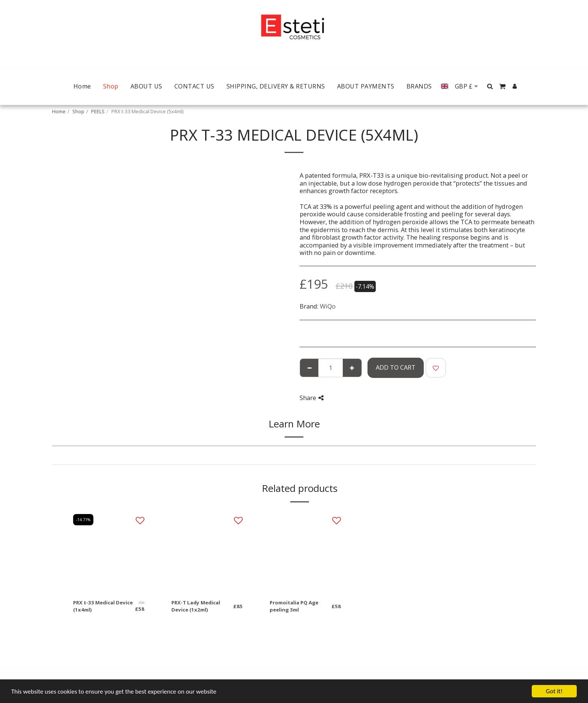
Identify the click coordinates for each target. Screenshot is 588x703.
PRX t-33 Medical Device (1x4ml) (103, 606)
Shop (78, 111)
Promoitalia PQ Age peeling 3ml (294, 606)
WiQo (328, 306)
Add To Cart (396, 367)
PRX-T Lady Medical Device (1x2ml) (196, 606)
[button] (490, 86)
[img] (109, 552)
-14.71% (83, 520)
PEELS (98, 111)
